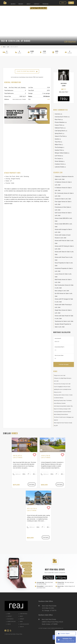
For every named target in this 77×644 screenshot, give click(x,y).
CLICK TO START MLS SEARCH (27, 71)
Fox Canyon (59, 159)
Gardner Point (59, 150)
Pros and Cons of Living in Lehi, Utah (62, 384)
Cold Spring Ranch (61, 131)
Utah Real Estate (12, 634)
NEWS (21, 621)
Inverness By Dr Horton (62, 117)
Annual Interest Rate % (59, 347)
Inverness (58, 114)
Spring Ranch (59, 133)
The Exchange (59, 147)
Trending (45, 4)
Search (13, 4)
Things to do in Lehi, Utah (60, 375)
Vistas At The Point (61, 136)
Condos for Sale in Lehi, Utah (63, 199)
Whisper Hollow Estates (62, 153)
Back (3, 47)
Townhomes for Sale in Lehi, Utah (64, 321)
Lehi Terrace (59, 156)
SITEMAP (21, 619)
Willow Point (59, 145)
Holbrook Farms (60, 128)
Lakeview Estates (60, 167)
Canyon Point (59, 125)
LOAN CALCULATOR (24, 624)
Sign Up (63, 3)
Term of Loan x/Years (59, 355)
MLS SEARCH (10, 619)
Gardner (58, 139)
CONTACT (9, 616)
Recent (21, 4)
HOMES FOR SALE (11, 621)
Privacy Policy (19, 634)
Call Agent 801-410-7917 (38, 8)
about (64, 89)
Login (71, 3)
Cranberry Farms (60, 164)
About (29, 4)
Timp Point (58, 142)
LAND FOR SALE (23, 614)
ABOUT (21, 616)
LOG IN (8, 624)
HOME (8, 614)
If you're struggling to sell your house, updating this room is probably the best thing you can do (62, 389)
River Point (59, 120)
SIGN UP (21, 627)
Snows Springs (60, 161)
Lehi (8, 47)
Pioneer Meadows (61, 122)
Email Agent (32, 484)
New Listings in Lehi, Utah (62, 291)
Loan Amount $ (58, 338)
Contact (37, 4)
